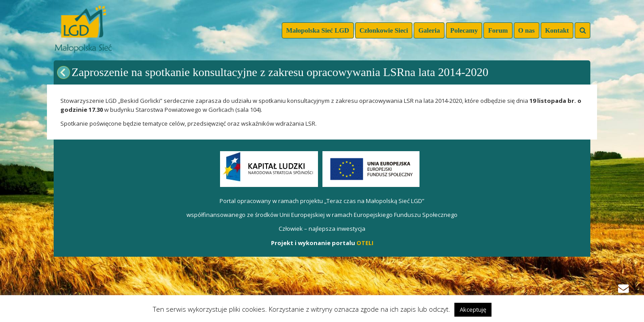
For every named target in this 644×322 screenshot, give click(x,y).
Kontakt (557, 30)
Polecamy (464, 30)
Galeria (429, 30)
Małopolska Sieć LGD (318, 30)
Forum (498, 30)
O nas (527, 30)
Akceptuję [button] (473, 309)
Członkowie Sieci (384, 30)
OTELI (365, 243)
